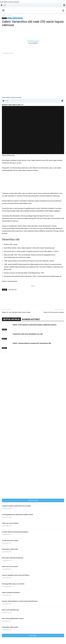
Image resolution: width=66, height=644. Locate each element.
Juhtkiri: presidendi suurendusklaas (11, 593)
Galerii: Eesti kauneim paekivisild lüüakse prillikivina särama (34, 325)
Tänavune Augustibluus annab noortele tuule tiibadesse (16, 575)
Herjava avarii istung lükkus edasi (10, 610)
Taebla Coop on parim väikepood (10, 523)
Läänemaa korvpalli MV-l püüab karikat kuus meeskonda (16, 506)
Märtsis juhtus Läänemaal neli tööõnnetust (13, 558)
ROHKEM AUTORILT (31, 319)
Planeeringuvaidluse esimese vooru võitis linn (13, 584)
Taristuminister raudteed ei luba (10, 549)
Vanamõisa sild (12, 290)
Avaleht (4, 15)
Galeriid (10, 18)
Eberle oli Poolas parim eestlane (54, 312)
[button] (63, 11)
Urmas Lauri (33, 41)
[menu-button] (3, 11)
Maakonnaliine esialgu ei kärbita (10, 627)
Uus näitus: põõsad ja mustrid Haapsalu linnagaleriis (15, 532)
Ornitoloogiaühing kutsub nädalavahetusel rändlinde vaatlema (17, 515)
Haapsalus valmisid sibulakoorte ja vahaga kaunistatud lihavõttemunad (20, 601)
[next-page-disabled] (6, 353)
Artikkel (10, 15)
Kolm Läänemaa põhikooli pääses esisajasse (13, 618)
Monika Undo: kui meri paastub (10, 567)
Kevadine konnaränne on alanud (10, 541)
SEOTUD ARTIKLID (11, 319)
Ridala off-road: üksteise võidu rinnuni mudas (16, 312)
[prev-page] (3, 353)
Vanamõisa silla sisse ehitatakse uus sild (28, 334)
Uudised (20, 18)
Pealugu (15, 18)
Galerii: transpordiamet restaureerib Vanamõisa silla (32, 343)
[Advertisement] (34, 457)
